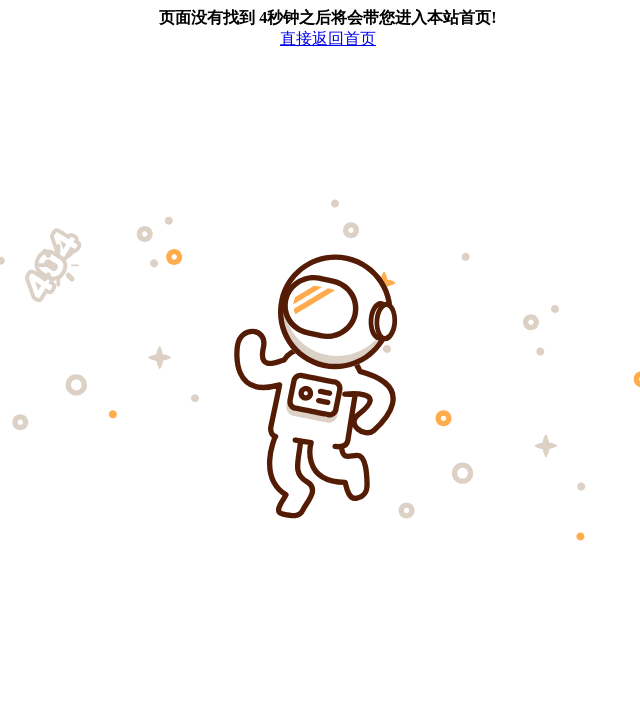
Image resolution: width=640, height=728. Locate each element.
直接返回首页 (328, 38)
